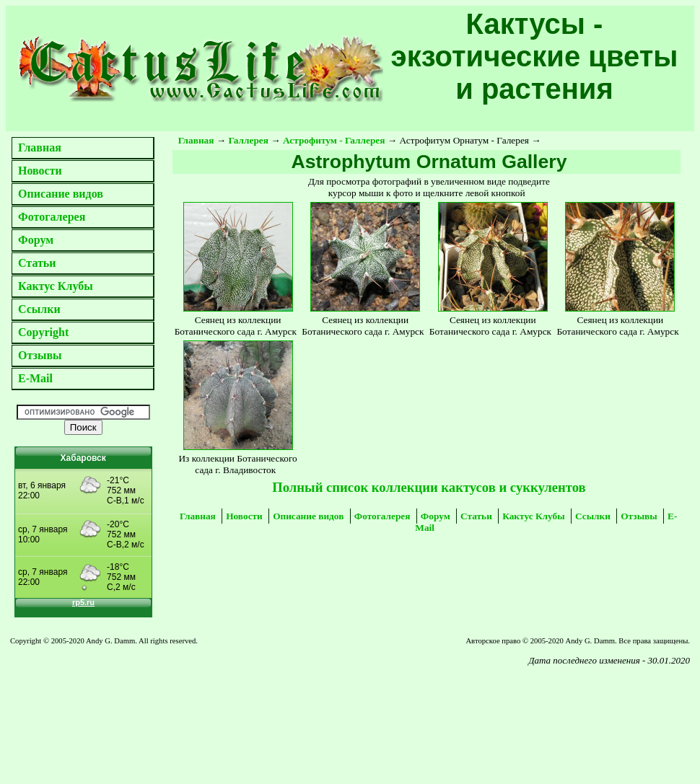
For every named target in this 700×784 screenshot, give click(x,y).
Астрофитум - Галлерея (334, 140)
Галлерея (249, 140)
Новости (40, 171)
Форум (36, 240)
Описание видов (61, 194)
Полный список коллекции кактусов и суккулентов (429, 487)
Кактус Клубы (56, 286)
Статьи (37, 263)
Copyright (43, 332)
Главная (40, 147)
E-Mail (35, 378)
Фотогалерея (52, 217)
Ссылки (39, 309)
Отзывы (40, 355)
